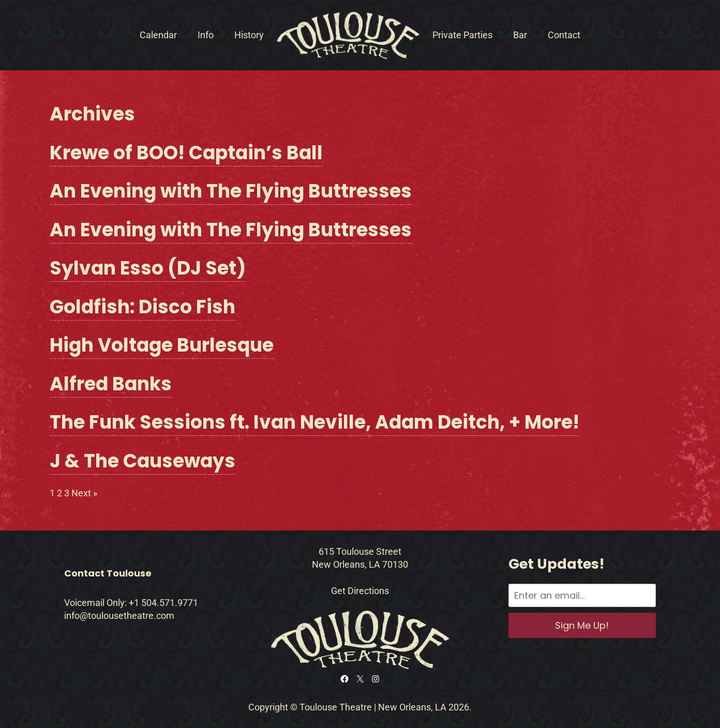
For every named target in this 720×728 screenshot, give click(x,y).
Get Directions (360, 591)
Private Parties (462, 35)
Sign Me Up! (582, 625)
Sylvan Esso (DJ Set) (148, 268)
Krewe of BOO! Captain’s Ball (186, 153)
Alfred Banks (111, 384)
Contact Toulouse (108, 573)
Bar (520, 35)
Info (206, 35)
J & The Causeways (142, 461)
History (249, 35)
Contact (564, 35)
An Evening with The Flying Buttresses (231, 191)
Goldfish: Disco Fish (142, 307)
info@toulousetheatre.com (119, 616)
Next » (84, 493)
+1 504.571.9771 (163, 603)
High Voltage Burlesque (162, 345)
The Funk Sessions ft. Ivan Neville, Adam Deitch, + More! (314, 422)
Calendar (158, 35)
